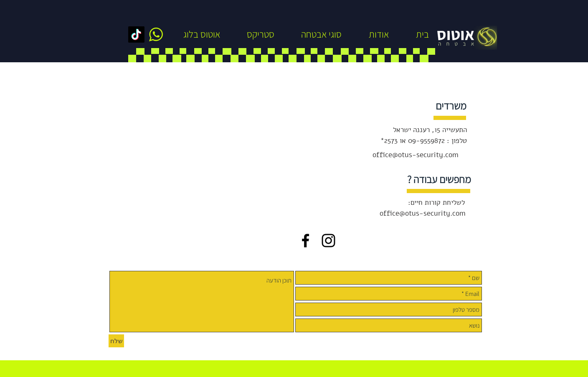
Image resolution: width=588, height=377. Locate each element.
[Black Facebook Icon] (305, 241)
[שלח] (116, 341)
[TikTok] (136, 34)
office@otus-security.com (415, 155)
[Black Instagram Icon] (328, 241)
